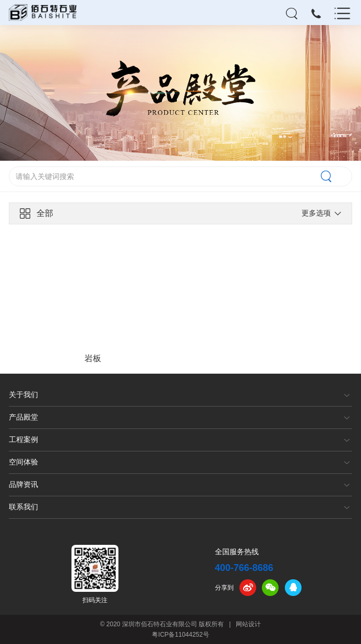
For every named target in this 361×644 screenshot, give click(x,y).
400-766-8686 (244, 568)
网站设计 (248, 624)
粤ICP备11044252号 (180, 635)
